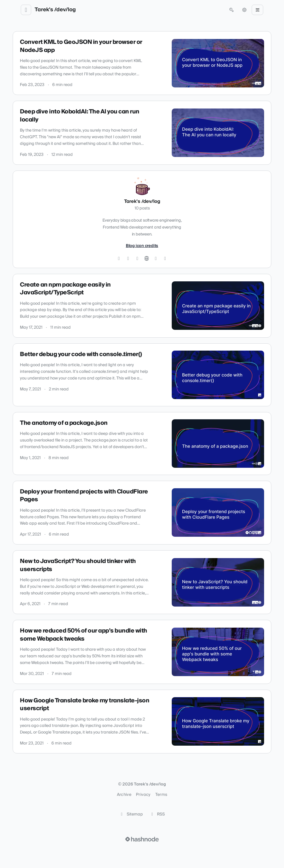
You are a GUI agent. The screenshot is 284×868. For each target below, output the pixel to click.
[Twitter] (119, 259)
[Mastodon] (165, 259)
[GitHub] (128, 259)
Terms (161, 795)
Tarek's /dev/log (55, 10)
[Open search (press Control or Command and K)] (231, 10)
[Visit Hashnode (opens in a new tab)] (142, 839)
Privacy (143, 795)
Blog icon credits (142, 246)
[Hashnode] (156, 259)
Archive (124, 795)
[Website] (147, 259)
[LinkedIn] (137, 259)
